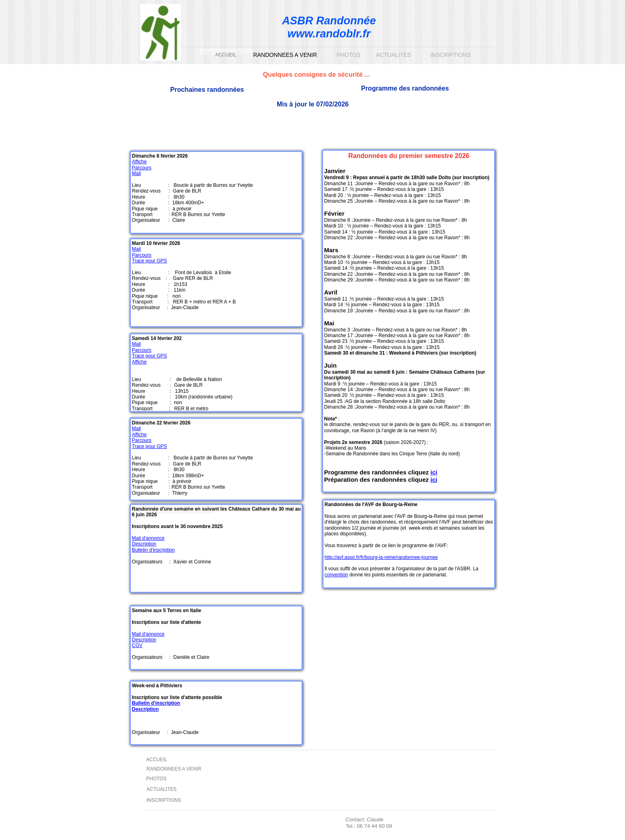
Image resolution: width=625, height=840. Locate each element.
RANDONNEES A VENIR (285, 55)
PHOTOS (348, 55)
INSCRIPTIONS (451, 55)
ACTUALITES (393, 55)
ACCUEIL (226, 55)
